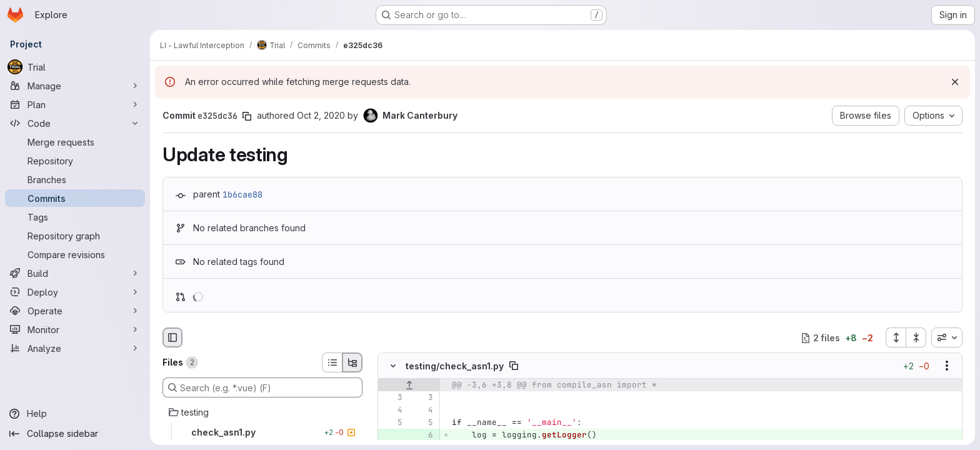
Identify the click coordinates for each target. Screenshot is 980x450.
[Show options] (947, 366)
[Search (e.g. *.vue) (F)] (262, 387)
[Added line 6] (422, 436)
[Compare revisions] (75, 254)
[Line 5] (392, 423)
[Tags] (75, 217)
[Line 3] (392, 398)
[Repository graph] (75, 236)
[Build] (75, 273)
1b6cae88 (242, 194)
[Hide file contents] (393, 366)
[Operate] (75, 311)
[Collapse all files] (916, 337)
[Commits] (75, 198)
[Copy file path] (514, 366)
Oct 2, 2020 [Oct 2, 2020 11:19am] (321, 115)
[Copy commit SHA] (247, 116)
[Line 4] (392, 411)
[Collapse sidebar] (75, 434)
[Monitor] (75, 329)
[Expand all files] (896, 337)
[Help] (75, 414)
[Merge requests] (75, 142)
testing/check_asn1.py (455, 366)
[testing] (262, 412)
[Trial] (75, 67)
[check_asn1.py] (262, 432)
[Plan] (75, 104)
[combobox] (947, 337)
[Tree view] (352, 362)
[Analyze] (75, 348)
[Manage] (75, 86)
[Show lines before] (409, 386)
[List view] (332, 362)
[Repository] (75, 161)
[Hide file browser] (172, 337)
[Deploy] (75, 292)
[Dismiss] (955, 82)
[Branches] (75, 179)
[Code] (75, 123)
